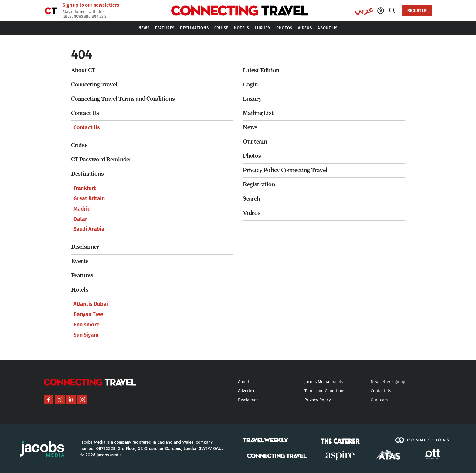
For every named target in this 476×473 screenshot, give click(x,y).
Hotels (80, 290)
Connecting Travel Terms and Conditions (123, 99)
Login (250, 84)
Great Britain (89, 198)
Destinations (87, 174)
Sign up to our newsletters (91, 5)
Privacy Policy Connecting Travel (285, 170)
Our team (255, 142)
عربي (364, 10)
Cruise (79, 145)
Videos (252, 213)
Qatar (80, 219)
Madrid (82, 209)
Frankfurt (85, 188)
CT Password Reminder (101, 159)
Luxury (252, 99)
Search (252, 199)
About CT (83, 70)
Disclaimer (85, 247)
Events (80, 261)
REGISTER (417, 10)
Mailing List (258, 113)
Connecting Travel (94, 84)
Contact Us (85, 113)
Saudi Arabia (89, 229)
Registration (259, 184)
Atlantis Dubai (91, 304)
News (250, 127)
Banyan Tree (88, 314)
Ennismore (86, 325)
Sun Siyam (86, 335)
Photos (252, 156)
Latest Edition (261, 70)
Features (82, 275)
